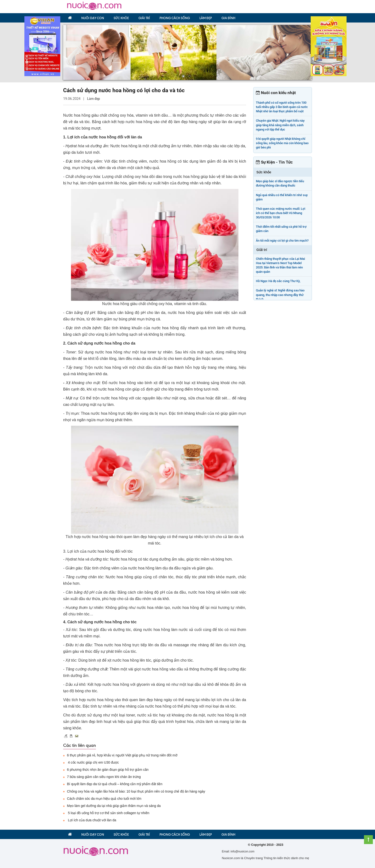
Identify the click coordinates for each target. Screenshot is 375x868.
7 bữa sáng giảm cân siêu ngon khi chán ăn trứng (104, 777)
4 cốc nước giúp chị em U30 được (93, 762)
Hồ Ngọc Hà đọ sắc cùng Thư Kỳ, (278, 281)
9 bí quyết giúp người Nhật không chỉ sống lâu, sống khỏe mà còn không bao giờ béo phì (282, 143)
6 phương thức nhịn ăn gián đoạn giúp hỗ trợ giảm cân (108, 770)
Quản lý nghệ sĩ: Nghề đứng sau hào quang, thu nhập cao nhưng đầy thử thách (280, 295)
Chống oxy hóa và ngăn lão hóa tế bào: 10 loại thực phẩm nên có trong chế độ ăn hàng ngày (136, 791)
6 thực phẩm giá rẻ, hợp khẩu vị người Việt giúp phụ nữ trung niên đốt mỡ (122, 755)
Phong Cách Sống (175, 18)
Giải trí (144, 18)
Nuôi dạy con (93, 18)
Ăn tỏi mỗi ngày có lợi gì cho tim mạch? (282, 241)
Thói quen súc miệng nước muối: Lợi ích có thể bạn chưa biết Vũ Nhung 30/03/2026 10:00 (281, 213)
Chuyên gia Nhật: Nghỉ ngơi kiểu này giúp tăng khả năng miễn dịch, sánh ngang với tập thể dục (280, 125)
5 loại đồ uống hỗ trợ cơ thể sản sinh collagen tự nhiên (108, 813)
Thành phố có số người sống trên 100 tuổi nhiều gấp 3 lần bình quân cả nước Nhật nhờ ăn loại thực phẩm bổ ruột (282, 107)
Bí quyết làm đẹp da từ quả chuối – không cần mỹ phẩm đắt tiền (115, 784)
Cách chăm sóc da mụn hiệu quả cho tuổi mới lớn (104, 799)
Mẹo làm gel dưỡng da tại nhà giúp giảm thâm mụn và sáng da (114, 806)
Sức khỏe (121, 18)
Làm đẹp (206, 18)
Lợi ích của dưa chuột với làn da (92, 820)
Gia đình (228, 18)
